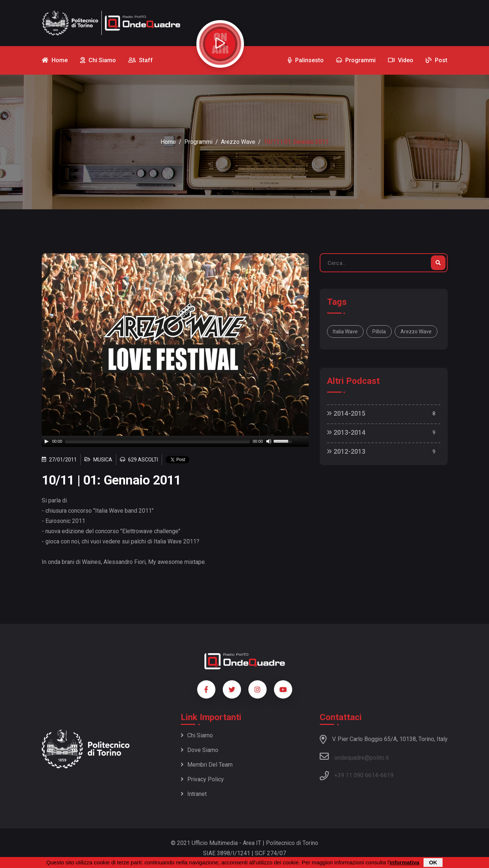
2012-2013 (346, 451)
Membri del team (207, 765)
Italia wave (345, 332)
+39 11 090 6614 (356, 775)
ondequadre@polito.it (354, 756)
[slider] (157, 441)
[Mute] (269, 441)
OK (433, 862)
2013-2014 (346, 432)
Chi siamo (197, 735)
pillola (379, 332)
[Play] (46, 441)
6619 (387, 775)
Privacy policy (202, 779)
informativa (404, 862)
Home (168, 142)
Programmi (198, 142)
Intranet (194, 794)
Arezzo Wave (238, 142)
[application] (175, 441)
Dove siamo (200, 750)
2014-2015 (346, 413)
